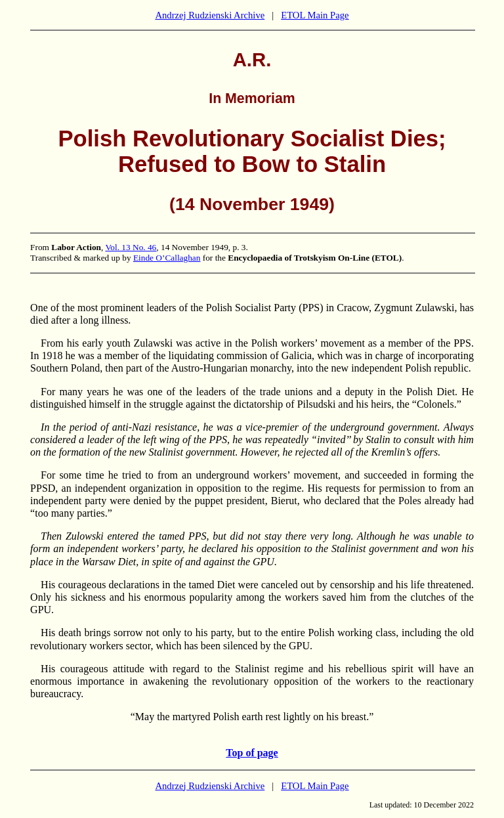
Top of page (252, 753)
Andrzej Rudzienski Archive (210, 15)
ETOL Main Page (315, 15)
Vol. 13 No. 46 (131, 247)
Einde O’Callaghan (167, 258)
